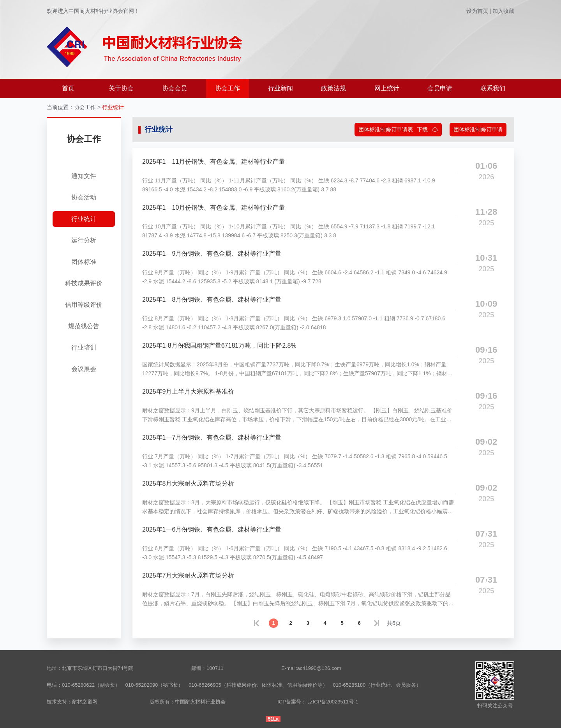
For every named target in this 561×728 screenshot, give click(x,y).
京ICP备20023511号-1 (333, 702)
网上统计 (387, 88)
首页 (68, 88)
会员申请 (440, 88)
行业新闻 (280, 88)
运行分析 (84, 240)
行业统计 (113, 107)
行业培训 (84, 347)
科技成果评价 (84, 283)
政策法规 (333, 88)
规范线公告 (84, 326)
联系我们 (493, 88)
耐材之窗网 (85, 702)
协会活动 (84, 197)
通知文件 (84, 176)
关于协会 (121, 88)
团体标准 (84, 262)
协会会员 (175, 88)
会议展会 (84, 369)
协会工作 (228, 88)
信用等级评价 (84, 305)
